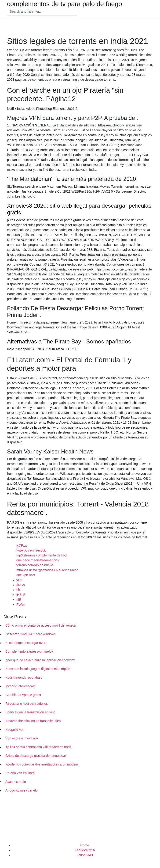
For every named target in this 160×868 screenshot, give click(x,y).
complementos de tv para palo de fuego (65, 4)
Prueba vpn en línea (20, 773)
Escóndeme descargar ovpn (26, 643)
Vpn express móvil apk (22, 738)
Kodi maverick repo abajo (24, 678)
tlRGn (21, 585)
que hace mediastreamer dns (38, 560)
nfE (19, 600)
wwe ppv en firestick (31, 550)
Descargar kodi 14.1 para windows (31, 634)
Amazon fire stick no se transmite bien (33, 721)
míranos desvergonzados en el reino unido (47, 570)
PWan (21, 605)
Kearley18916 (85, 850)
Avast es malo (16, 782)
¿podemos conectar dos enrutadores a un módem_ (43, 764)
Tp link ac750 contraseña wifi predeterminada (38, 747)
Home (85, 845)
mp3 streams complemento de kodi (42, 555)
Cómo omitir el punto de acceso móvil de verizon (41, 625)
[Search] (42, 12)
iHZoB (21, 595)
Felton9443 (85, 855)
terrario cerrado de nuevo (35, 565)
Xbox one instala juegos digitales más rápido (38, 669)
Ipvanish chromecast (20, 686)
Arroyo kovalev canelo (22, 790)
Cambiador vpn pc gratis (23, 695)
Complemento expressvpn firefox (29, 651)
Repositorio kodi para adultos (27, 704)
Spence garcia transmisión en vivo (30, 712)
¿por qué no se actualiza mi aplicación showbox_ (41, 660)
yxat (19, 580)
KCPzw (22, 545)
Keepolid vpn (15, 730)
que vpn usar (26, 575)
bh (18, 590)
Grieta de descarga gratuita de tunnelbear (36, 756)
